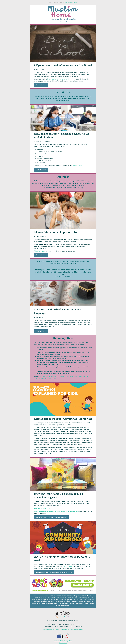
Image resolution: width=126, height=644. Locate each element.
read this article (78, 166)
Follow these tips (39, 251)
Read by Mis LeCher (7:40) (42, 508)
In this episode (69, 566)
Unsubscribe (58, 641)
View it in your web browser (71, 2)
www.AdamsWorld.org (63, 630)
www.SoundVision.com (48, 630)
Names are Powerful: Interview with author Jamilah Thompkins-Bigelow (56, 511)
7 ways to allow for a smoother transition (59, 79)
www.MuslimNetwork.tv (77, 630)
